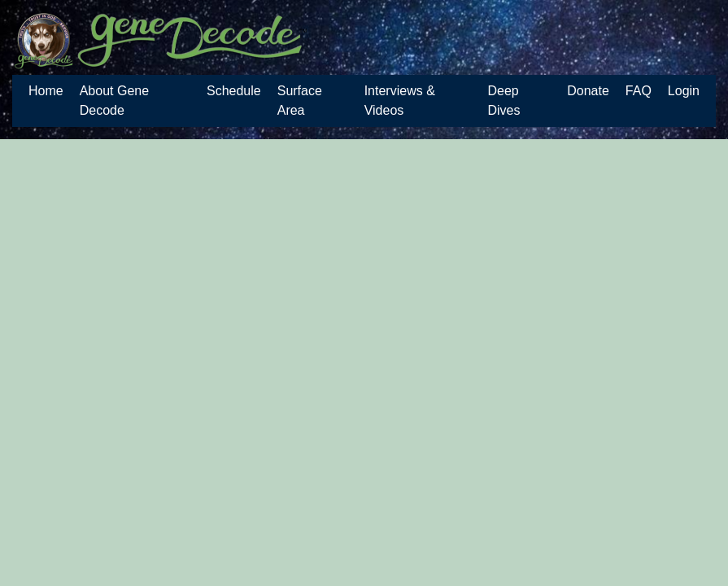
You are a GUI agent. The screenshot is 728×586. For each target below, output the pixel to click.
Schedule (234, 91)
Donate (588, 91)
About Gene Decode (114, 101)
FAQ (639, 91)
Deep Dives (503, 101)
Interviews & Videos (400, 101)
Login (684, 91)
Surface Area (300, 101)
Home (46, 91)
